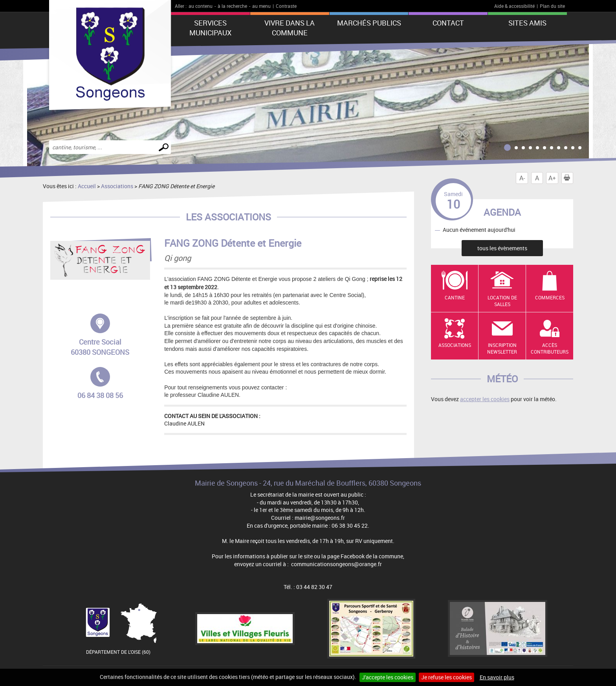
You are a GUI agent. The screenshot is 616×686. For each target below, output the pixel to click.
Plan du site (552, 6)
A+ (552, 178)
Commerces (550, 297)
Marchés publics (369, 23)
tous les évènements (502, 248)
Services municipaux (210, 28)
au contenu (201, 6)
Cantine (455, 297)
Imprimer (568, 178)
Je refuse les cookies (446, 677)
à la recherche (232, 6)
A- (522, 178)
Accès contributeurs (550, 348)
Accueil (87, 186)
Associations (117, 186)
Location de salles (502, 301)
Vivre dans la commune (290, 28)
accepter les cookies (485, 399)
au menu (261, 6)
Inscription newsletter (502, 348)
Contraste (286, 6)
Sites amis (527, 23)
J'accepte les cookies (388, 677)
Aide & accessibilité (514, 6)
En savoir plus (497, 677)
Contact (448, 23)
